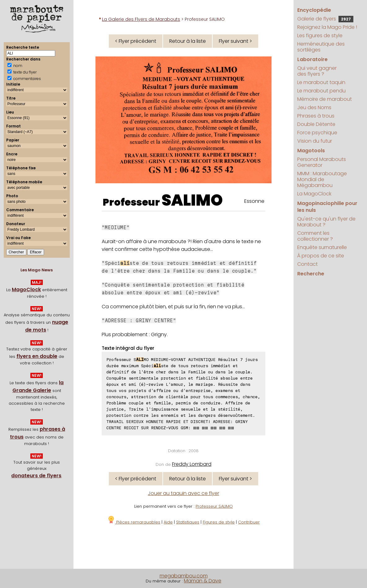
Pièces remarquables (134, 522)
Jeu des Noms (314, 107)
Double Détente (316, 124)
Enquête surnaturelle (322, 247)
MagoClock (26, 290)
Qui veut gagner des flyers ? (317, 71)
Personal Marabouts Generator (322, 162)
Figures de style (219, 522)
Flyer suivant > (235, 41)
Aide (168, 522)
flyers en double (37, 356)
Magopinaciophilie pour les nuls (327, 207)
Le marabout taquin (321, 82)
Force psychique (317, 133)
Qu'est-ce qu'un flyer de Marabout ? (326, 222)
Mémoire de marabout (325, 99)
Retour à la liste (188, 41)
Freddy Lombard (192, 464)
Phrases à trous (316, 116)
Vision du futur (315, 141)
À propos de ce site (321, 256)
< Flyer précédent (136, 41)
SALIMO (192, 200)
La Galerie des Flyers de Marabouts (141, 19)
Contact (307, 264)
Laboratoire (312, 59)
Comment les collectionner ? (315, 236)
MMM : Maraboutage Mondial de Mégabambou (322, 179)
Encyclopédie (314, 10)
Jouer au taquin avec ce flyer (183, 493)
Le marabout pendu (321, 91)
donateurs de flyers (36, 476)
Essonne (254, 201)
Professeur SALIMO (214, 506)
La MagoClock (314, 194)
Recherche (311, 274)
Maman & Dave (203, 581)
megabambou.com (184, 576)
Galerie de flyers (325, 19)
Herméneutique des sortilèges (321, 47)
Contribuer (249, 522)
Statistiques (188, 522)
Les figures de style (320, 36)
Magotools (311, 151)
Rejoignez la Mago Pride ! (327, 27)
